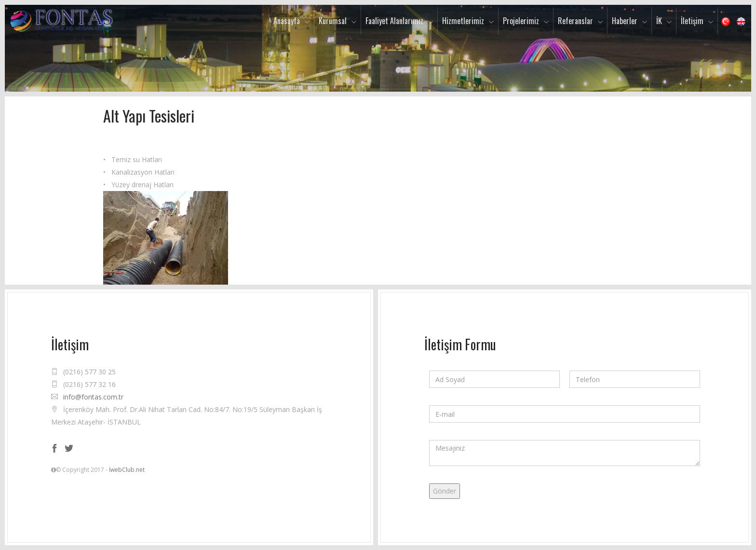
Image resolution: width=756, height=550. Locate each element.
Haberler (625, 21)
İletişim (692, 21)
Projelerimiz (521, 21)
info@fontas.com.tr (93, 397)
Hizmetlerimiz (463, 21)
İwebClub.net (127, 470)
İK (659, 21)
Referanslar (575, 21)
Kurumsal (333, 21)
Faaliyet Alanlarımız (394, 21)
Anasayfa (287, 21)
